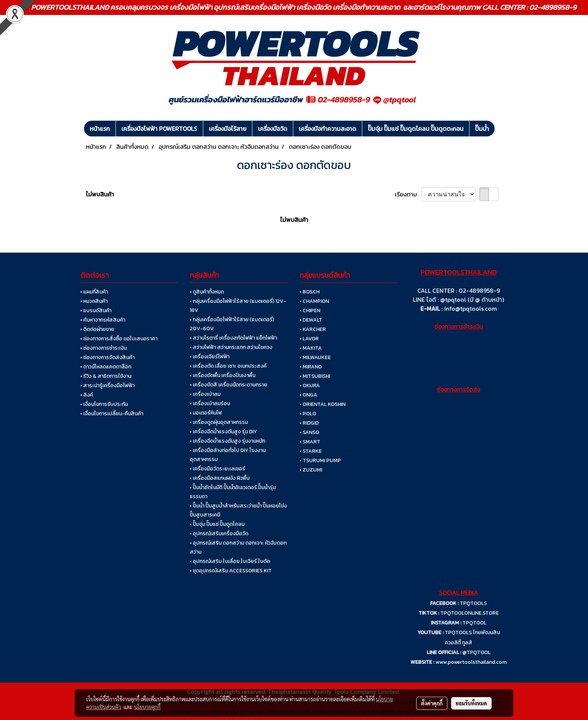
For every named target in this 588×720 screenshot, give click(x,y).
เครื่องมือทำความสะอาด (328, 129)
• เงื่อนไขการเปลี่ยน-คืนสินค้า (112, 414)
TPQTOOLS (473, 603)
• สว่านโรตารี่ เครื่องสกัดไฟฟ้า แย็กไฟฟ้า (233, 338)
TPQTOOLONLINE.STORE (469, 613)
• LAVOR (309, 339)
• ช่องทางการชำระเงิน (103, 348)
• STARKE (311, 451)
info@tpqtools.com (470, 308)
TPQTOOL (474, 623)
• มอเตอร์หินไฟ (206, 413)
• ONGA (308, 395)
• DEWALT (311, 320)
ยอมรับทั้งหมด (471, 703)
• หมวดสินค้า (94, 301)
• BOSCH (310, 292)
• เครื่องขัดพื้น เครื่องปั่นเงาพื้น (223, 375)
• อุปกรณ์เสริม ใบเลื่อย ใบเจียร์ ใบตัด (230, 561)
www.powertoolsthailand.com (471, 662)
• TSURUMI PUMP (320, 460)
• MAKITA (311, 348)
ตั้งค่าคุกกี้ (432, 703)
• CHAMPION (314, 301)
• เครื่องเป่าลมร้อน (210, 403)
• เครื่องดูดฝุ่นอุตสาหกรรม (219, 422)
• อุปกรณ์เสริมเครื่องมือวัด (219, 534)
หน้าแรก (100, 129)
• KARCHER (313, 329)
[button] (501, 129)
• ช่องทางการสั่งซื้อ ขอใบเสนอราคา (119, 339)
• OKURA (310, 385)
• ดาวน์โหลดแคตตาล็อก (106, 367)
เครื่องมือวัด (273, 129)
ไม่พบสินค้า (100, 194)
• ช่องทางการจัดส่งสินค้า (107, 357)
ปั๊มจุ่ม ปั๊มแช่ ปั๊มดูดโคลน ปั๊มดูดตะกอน (416, 129)
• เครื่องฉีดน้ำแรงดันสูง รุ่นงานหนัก (227, 441)
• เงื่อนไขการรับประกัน (104, 404)
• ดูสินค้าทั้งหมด (207, 292)
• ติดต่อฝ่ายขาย (97, 329)
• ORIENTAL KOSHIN (322, 404)
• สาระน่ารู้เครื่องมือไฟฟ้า (107, 385)
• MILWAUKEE (315, 357)
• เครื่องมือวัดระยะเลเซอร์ (217, 469)
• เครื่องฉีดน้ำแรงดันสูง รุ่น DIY (223, 432)
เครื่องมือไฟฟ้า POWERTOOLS (159, 129)
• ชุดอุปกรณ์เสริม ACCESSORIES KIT (231, 571)
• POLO (308, 414)
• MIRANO (311, 367)
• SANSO (309, 432)
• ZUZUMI (311, 470)
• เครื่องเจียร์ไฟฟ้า (210, 357)
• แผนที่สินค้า (94, 292)
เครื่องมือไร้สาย (228, 129)
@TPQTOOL (476, 652)
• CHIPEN (310, 311)
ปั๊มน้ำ (482, 129)
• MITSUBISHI (315, 376)
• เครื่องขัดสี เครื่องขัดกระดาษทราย (229, 385)
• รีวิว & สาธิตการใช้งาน (106, 376)
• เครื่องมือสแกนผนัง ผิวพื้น (220, 478)
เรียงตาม (408, 194)
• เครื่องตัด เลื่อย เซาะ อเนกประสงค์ (228, 366)
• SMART (310, 442)
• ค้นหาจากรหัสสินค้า (103, 320)
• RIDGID (309, 423)
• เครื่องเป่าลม (205, 394)
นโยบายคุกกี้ (147, 707)
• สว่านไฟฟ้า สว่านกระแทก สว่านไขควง (231, 347)
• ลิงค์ (87, 395)
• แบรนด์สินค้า (96, 311)
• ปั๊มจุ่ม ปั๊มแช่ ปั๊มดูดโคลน (217, 524)
